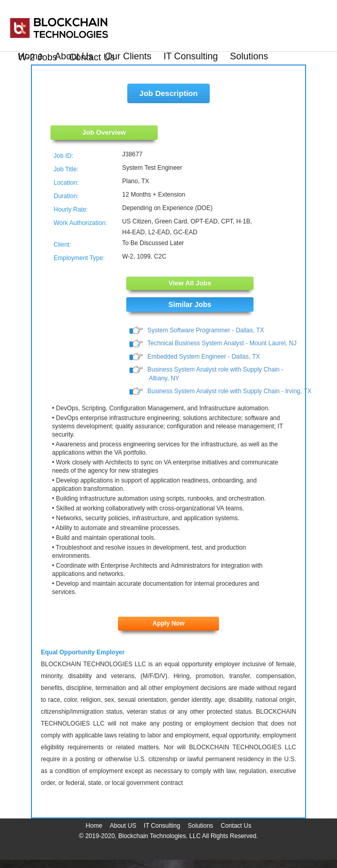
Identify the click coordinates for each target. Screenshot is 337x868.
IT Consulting (191, 56)
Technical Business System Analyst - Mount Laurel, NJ (222, 343)
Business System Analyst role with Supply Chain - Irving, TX (230, 391)
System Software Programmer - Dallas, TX (206, 330)
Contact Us (92, 57)
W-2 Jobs (38, 57)
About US (123, 826)
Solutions (249, 56)
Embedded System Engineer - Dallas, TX (204, 357)
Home (94, 826)
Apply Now (168, 623)
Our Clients (128, 56)
